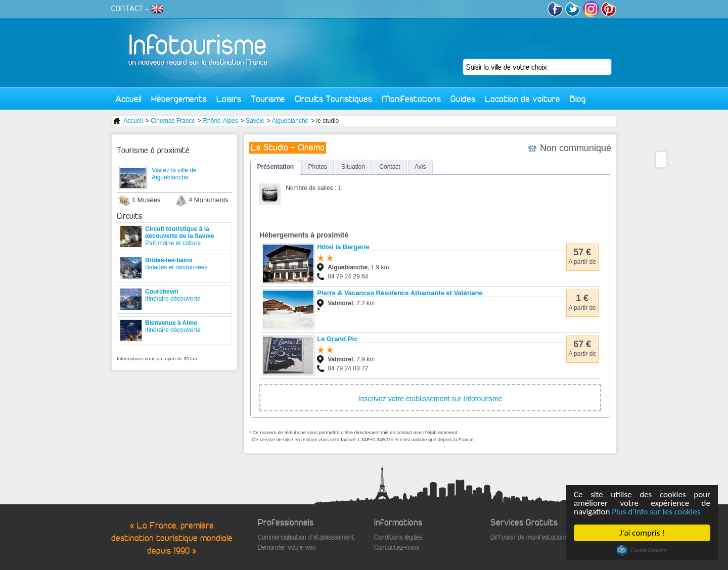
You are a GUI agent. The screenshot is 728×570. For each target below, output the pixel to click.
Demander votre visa (287, 548)
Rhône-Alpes (220, 121)
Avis (420, 167)
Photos (317, 167)
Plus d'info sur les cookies (656, 512)
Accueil (128, 99)
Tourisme (268, 99)
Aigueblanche (290, 121)
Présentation (275, 167)
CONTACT (127, 9)
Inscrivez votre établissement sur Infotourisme (430, 399)
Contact (390, 167)
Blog (578, 99)
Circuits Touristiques (333, 99)
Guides (463, 99)
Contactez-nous (397, 548)
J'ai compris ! (642, 533)
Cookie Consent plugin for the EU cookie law (642, 550)
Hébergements (179, 99)
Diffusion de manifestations (529, 537)
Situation (353, 167)
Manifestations (411, 99)
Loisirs (229, 99)
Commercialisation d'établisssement (306, 537)
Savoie (255, 121)
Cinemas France (173, 121)
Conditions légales (398, 537)
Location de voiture (522, 99)
